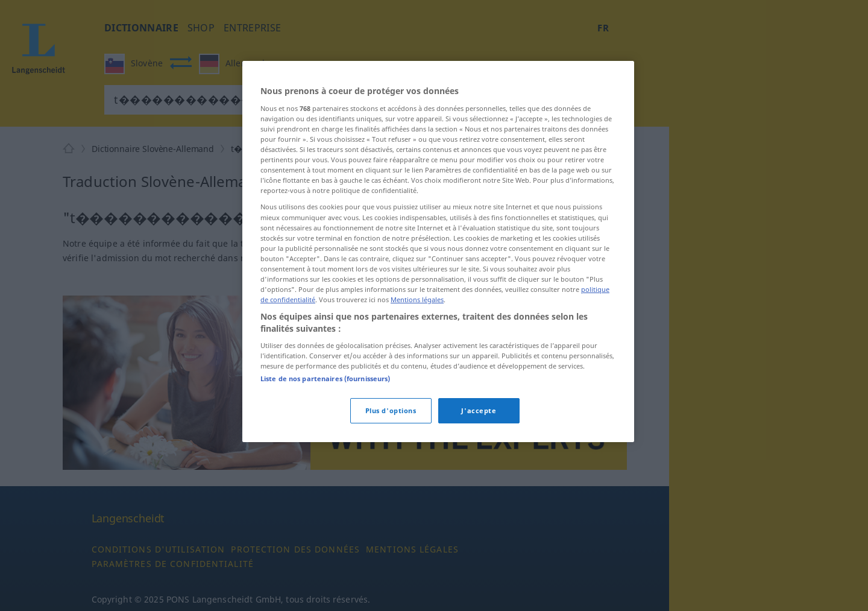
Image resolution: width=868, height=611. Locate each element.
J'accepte (479, 410)
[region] (438, 252)
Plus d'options (391, 410)
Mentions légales (417, 299)
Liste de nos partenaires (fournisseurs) (325, 378)
